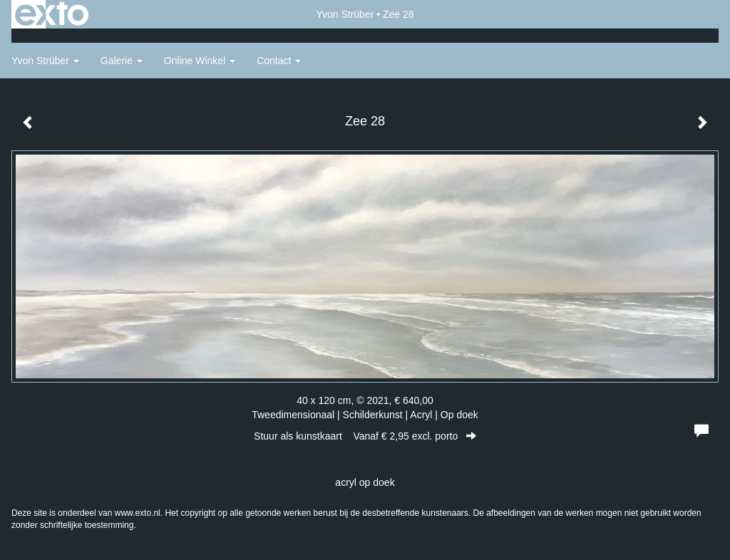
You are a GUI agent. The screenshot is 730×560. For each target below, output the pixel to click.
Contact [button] (279, 61)
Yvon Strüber (345, 14)
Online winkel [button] (200, 61)
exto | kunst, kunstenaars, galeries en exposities (52, 14)
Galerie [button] (122, 61)
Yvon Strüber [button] (45, 61)
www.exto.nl (138, 513)
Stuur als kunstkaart (365, 436)
